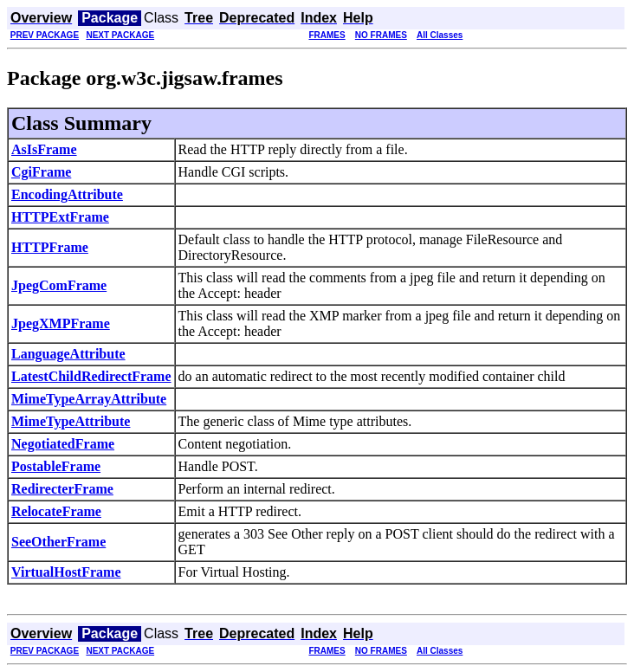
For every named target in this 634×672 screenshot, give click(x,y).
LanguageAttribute (68, 354)
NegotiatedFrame (63, 444)
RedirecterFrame (62, 489)
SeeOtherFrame (58, 542)
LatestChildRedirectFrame (91, 376)
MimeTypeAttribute (71, 421)
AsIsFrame (44, 149)
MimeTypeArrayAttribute (89, 399)
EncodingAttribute (67, 194)
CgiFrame (41, 172)
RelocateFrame (56, 511)
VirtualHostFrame (66, 572)
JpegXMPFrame (61, 323)
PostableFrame (56, 466)
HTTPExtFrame (60, 217)
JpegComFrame (59, 285)
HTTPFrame (50, 247)
